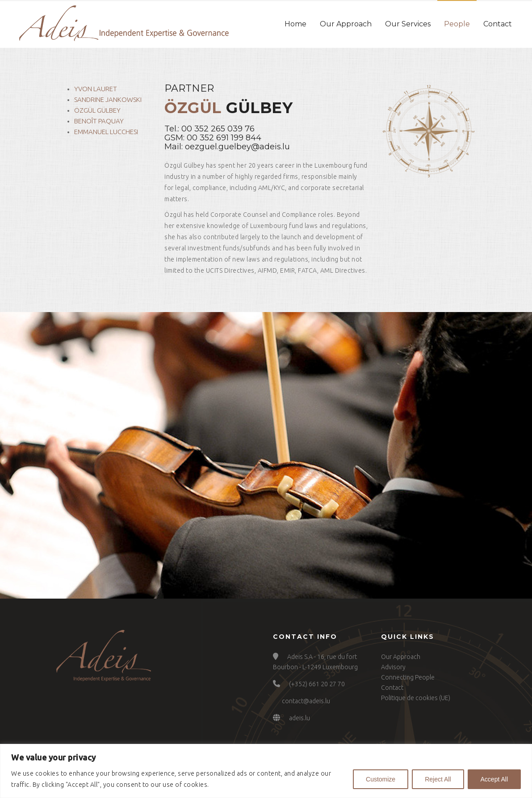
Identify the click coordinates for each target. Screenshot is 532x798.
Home (295, 24)
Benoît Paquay (99, 121)
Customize (381, 779)
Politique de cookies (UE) (416, 698)
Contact (498, 24)
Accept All (494, 779)
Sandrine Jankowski (108, 99)
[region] (266, 771)
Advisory (393, 667)
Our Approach (346, 24)
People (457, 24)
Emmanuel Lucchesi (106, 132)
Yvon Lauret (96, 89)
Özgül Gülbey (97, 110)
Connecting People (408, 677)
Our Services (408, 24)
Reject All (438, 779)
